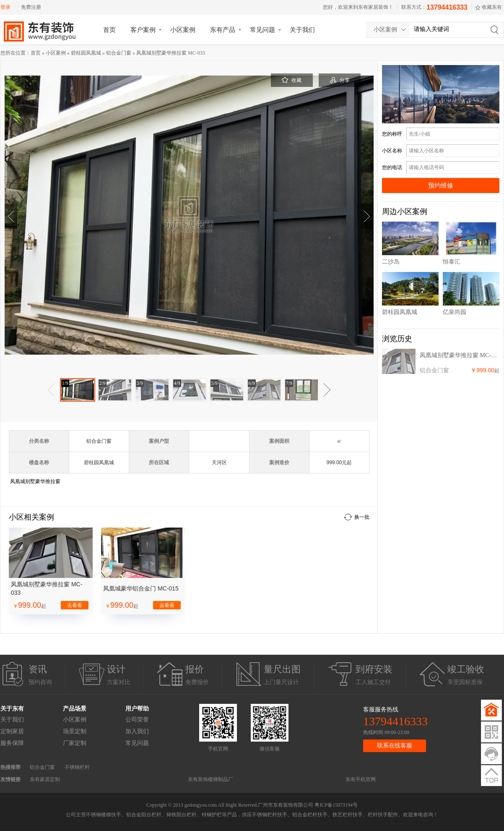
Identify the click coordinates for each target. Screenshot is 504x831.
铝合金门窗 (119, 53)
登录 (5, 7)
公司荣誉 (137, 720)
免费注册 (31, 7)
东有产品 (223, 30)
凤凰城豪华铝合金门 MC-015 (141, 588)
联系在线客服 (395, 746)
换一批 (362, 517)
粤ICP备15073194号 (336, 805)
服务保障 (12, 743)
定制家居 (12, 731)
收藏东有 (492, 7)
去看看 (75, 605)
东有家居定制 (45, 779)
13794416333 (447, 7)
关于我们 (302, 30)
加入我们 (137, 731)
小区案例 (183, 30)
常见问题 (262, 30)
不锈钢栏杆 (77, 767)
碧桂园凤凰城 (86, 53)
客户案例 (143, 30)
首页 (109, 30)
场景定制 (75, 731)
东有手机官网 (361, 779)
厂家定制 (75, 743)
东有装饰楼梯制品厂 (210, 779)
